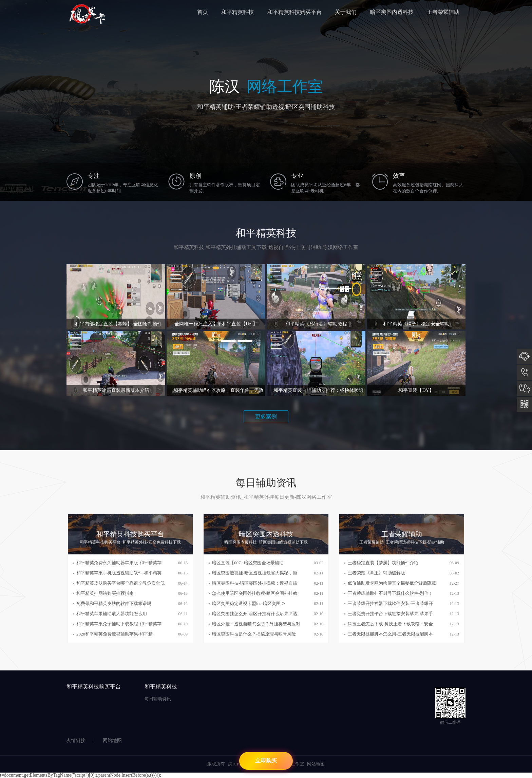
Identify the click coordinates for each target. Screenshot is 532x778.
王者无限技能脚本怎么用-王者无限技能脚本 (390, 634)
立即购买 (266, 761)
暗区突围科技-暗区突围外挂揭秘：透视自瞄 (255, 583)
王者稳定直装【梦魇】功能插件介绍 (383, 563)
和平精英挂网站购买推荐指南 (105, 593)
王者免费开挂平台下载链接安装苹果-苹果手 (390, 614)
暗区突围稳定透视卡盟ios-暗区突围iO (249, 603)
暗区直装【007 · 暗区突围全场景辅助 (248, 563)
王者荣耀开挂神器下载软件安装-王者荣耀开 (390, 603)
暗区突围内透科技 (392, 12)
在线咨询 (524, 356)
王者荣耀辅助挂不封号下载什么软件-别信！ (390, 593)
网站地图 (112, 741)
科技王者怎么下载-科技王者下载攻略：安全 (390, 624)
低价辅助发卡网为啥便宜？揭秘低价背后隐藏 (392, 583)
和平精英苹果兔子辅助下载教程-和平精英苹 (119, 624)
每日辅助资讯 (158, 699)
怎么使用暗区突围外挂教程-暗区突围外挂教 (255, 593)
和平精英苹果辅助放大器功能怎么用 (112, 614)
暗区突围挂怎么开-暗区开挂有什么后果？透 (255, 614)
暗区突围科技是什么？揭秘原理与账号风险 (254, 634)
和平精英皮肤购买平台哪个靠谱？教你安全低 (120, 583)
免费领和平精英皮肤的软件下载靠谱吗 (114, 603)
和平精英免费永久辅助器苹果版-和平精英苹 (119, 563)
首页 (203, 12)
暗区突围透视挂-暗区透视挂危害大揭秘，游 (255, 573)
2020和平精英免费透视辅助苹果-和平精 (115, 634)
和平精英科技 (237, 12)
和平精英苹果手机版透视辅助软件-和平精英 (119, 573)
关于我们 (346, 12)
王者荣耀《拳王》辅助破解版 (376, 573)
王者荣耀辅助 (443, 12)
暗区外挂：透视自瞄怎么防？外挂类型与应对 (256, 624)
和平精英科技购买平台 (294, 12)
